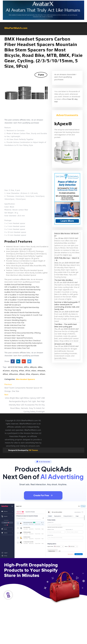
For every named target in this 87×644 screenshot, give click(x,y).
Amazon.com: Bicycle (63, 344)
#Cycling (14, 371)
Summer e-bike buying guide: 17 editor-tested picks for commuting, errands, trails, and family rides (67, 306)
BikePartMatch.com (16, 28)
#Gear (34, 371)
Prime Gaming (10, 330)
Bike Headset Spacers (25, 379)
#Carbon (6, 371)
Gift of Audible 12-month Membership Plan (22, 287)
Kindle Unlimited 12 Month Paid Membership (22, 302)
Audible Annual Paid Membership (18, 284)
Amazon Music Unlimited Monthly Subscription (23, 343)
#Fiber (22, 371)
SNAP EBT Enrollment (13, 305)
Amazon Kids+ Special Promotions (19, 338)
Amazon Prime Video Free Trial (17, 348)
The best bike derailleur (64, 280)
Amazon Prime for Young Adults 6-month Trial (23, 315)
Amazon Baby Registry (14, 318)
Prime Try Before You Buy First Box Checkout (22, 341)
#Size (28, 374)
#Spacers (35, 374)
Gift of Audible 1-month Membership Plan (21, 300)
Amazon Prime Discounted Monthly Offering (22, 333)
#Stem (42, 374)
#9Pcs (26, 367)
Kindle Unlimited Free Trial (15, 325)
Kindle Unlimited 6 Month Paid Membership (22, 312)
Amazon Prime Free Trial (14, 323)
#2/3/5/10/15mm (15, 367)
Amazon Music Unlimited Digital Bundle (20, 346)
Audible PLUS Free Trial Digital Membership (22, 307)
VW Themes (33, 450)
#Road (22, 374)
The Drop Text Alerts (13, 310)
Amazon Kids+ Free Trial (14, 335)
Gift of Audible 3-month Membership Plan (22, 295)
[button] (43, 34)
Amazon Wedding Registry (15, 320)
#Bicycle (33, 367)
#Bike (40, 367)
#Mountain (14, 374)
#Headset (41, 371)
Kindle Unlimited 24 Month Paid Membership (22, 290)
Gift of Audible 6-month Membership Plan (22, 297)
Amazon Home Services (14, 328)
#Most (5, 374)
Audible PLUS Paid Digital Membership (20, 292)
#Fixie (28, 371)
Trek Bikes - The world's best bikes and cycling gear (66, 325)
